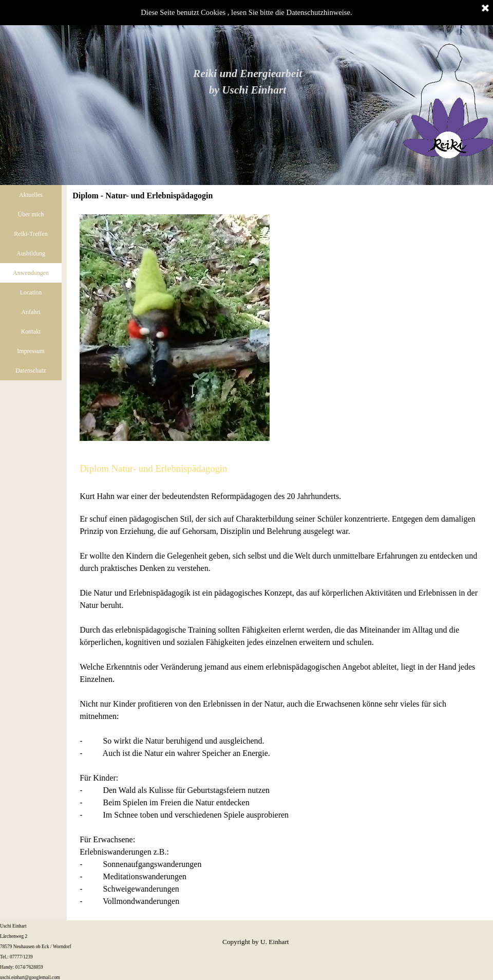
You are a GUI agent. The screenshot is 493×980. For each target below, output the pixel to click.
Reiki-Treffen (31, 234)
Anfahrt (31, 312)
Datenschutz (31, 371)
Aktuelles (31, 195)
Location (31, 292)
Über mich (31, 214)
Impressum (31, 351)
